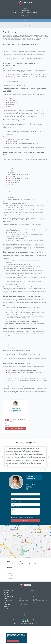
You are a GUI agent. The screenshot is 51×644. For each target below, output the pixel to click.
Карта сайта (7, 605)
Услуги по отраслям (9, 596)
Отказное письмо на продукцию (23, 605)
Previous (3, 457)
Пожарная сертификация (39, 597)
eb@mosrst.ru (29, 487)
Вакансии (6, 594)
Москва (25, 8)
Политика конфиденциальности (9, 607)
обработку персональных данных (26, 518)
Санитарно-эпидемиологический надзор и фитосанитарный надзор (40, 601)
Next (48, 457)
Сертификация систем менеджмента (24, 601)
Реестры (6, 603)
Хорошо (13, 641)
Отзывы (6, 598)
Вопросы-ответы (8, 600)
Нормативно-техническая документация (25, 597)
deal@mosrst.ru (25, 11)
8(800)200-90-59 (25, 15)
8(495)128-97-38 (25, 17)
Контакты (25, 611)
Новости (6, 592)
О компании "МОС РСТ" (10, 590)
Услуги (33, 590)
